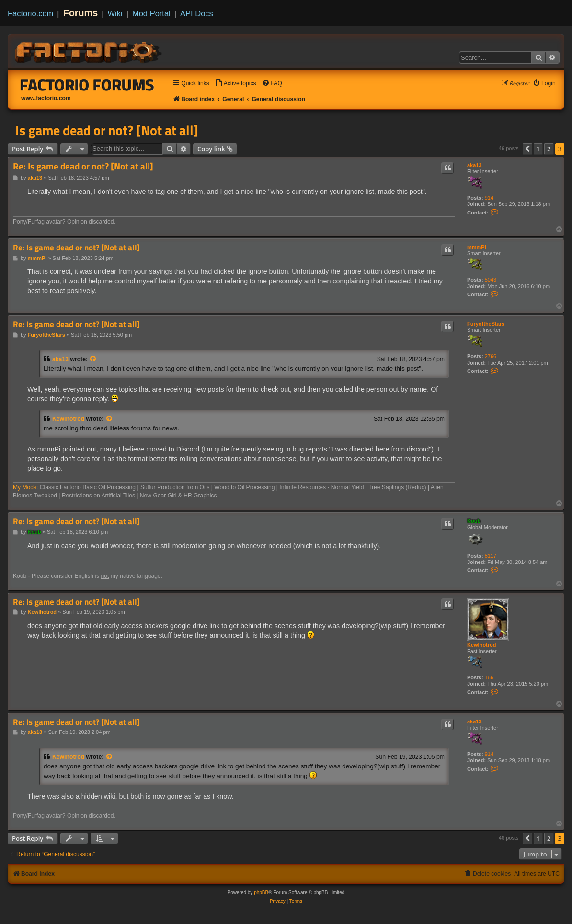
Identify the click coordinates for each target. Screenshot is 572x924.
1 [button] (538, 149)
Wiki (115, 13)
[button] (527, 149)
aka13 (475, 165)
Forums (81, 13)
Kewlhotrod (68, 419)
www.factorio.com (46, 98)
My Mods (25, 487)
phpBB (261, 893)
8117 (491, 556)
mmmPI (477, 247)
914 (489, 198)
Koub (474, 521)
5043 (491, 280)
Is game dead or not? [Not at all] (107, 130)
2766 (491, 356)
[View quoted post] (93, 359)
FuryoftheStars (486, 324)
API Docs (197, 13)
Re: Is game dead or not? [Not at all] (83, 166)
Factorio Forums (87, 85)
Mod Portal (151, 13)
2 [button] (549, 149)
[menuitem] (236, 84)
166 (489, 677)
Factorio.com (30, 13)
